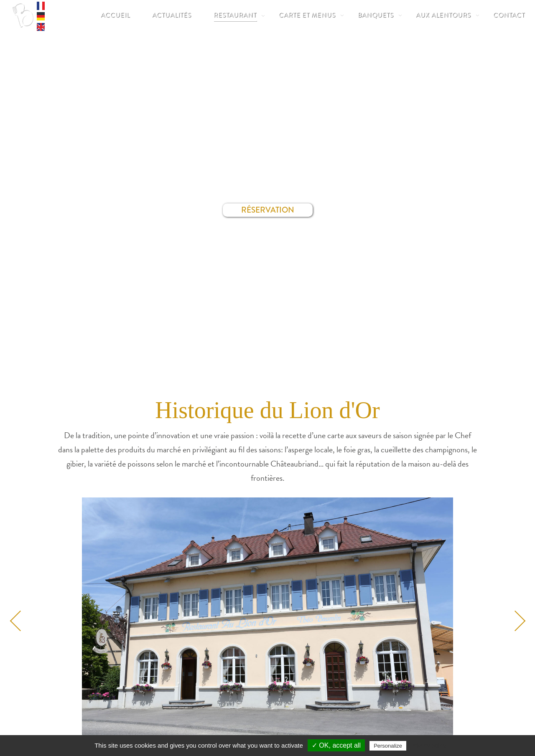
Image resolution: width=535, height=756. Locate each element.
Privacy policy (428, 746)
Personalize (388, 746)
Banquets (376, 15)
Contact (509, 15)
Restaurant (235, 15)
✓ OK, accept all (336, 745)
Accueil (115, 15)
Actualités (172, 15)
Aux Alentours (443, 15)
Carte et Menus (307, 15)
